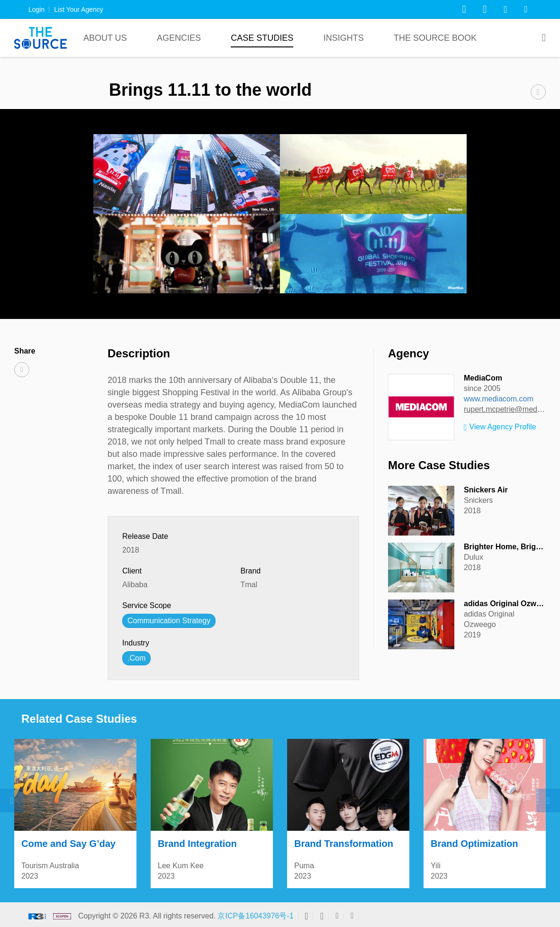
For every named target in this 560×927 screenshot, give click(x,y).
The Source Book (435, 38)
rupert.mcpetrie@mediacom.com (505, 409)
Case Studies (262, 38)
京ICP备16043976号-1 (255, 916)
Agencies (179, 38)
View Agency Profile (500, 427)
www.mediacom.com (499, 399)
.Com (136, 658)
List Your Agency (79, 9)
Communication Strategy (169, 621)
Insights (344, 38)
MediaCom (483, 378)
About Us (105, 38)
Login (36, 9)
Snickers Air (486, 490)
